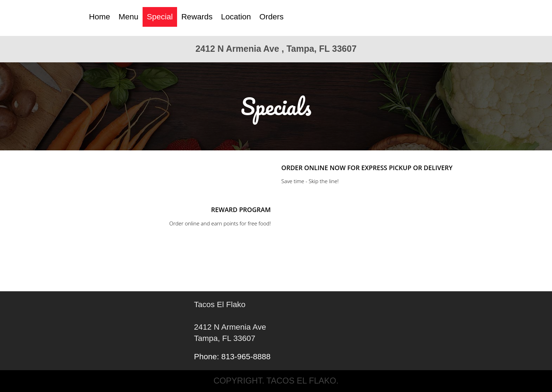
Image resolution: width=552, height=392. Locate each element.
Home (100, 17)
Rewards (197, 17)
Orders (272, 17)
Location (236, 17)
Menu (128, 17)
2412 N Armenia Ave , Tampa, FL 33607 (276, 49)
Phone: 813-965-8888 (232, 357)
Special (160, 17)
